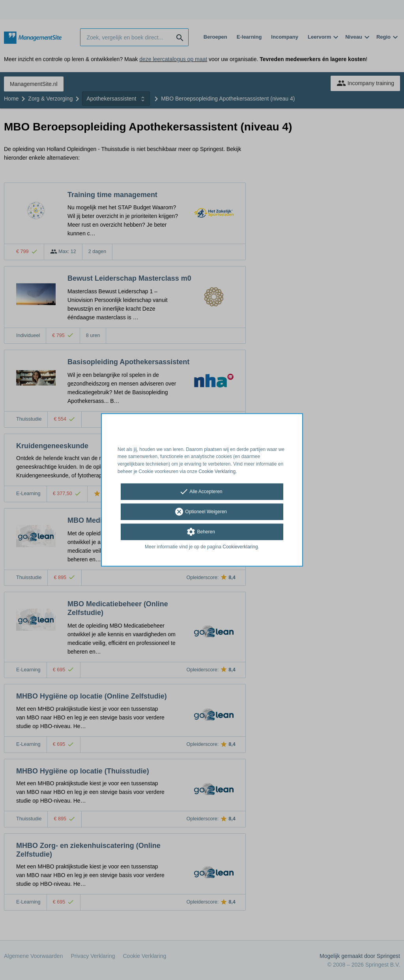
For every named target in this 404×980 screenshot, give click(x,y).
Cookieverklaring (240, 547)
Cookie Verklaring (217, 471)
